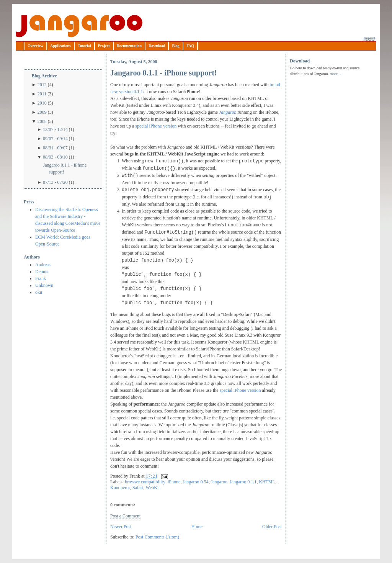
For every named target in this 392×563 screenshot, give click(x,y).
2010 (42, 103)
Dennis (42, 272)
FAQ (190, 46)
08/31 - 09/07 (55, 148)
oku (39, 292)
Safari (138, 488)
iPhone (174, 482)
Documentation (129, 46)
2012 (42, 85)
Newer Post (121, 527)
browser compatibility (145, 482)
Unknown (44, 285)
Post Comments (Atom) (157, 537)
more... (335, 74)
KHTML (267, 482)
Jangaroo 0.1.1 (243, 482)
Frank (41, 278)
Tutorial (84, 46)
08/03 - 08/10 (55, 157)
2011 (42, 94)
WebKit (153, 488)
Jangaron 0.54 (195, 482)
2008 (42, 121)
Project (104, 46)
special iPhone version (156, 126)
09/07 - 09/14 (55, 139)
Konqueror (120, 488)
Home (197, 527)
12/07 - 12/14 (55, 129)
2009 (42, 112)
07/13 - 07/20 (55, 182)
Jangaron (228, 112)
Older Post (272, 527)
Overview (35, 46)
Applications (60, 46)
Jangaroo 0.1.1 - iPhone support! (65, 169)
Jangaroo (79, 26)
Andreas (43, 265)
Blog (176, 46)
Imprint (369, 38)
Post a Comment (125, 516)
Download (157, 46)
